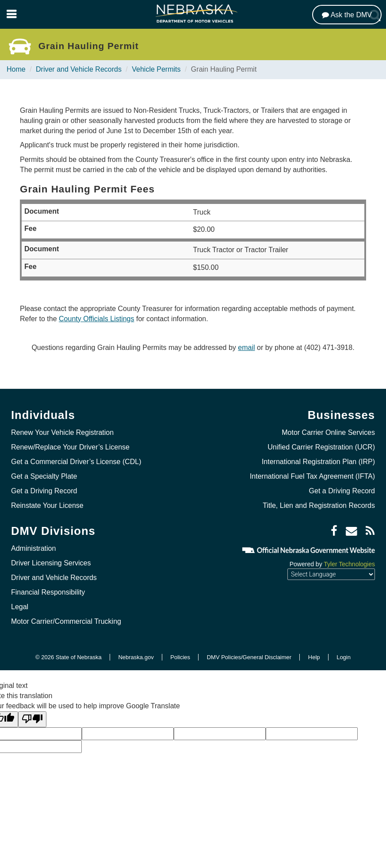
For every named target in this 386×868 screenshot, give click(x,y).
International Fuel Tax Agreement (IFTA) (312, 476)
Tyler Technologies (349, 564)
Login (344, 657)
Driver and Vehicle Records (79, 69)
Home (16, 69)
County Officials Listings (96, 319)
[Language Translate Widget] (331, 574)
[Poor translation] (32, 720)
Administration (33, 548)
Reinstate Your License (47, 505)
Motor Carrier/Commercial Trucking (66, 621)
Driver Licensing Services (51, 563)
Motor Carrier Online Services (328, 432)
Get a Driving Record (44, 491)
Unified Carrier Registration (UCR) (321, 447)
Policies (180, 657)
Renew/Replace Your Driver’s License (70, 447)
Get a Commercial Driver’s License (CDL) (76, 462)
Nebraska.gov (136, 657)
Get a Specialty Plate (44, 476)
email (246, 348)
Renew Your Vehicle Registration (62, 432)
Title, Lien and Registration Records (319, 505)
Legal (20, 607)
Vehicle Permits (156, 69)
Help (314, 657)
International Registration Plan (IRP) (318, 462)
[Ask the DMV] (347, 15)
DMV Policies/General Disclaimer (249, 657)
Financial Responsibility (48, 592)
